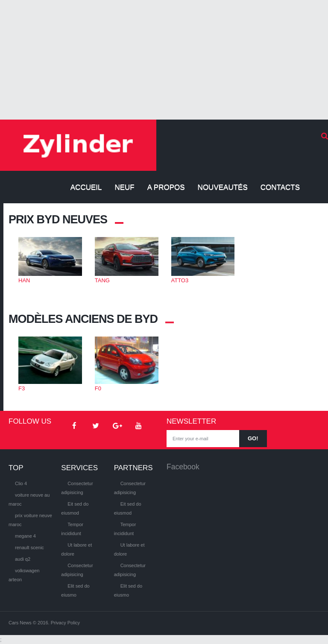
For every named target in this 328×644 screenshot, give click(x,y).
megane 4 (25, 536)
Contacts (280, 187)
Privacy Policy (65, 623)
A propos (166, 187)
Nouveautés (223, 187)
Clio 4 (21, 483)
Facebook (183, 467)
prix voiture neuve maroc (30, 520)
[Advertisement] (164, 60)
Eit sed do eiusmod (75, 508)
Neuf (124, 187)
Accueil (86, 187)
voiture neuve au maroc (29, 499)
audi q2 (23, 559)
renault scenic (29, 547)
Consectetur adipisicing (77, 488)
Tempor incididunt (72, 529)
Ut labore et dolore (76, 549)
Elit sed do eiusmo (75, 590)
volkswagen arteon (24, 575)
